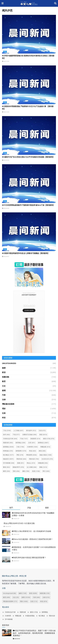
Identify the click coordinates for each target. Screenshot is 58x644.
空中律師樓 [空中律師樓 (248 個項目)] (9, 463)
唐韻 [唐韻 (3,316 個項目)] (43, 435)
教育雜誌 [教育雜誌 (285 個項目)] (21, 443)
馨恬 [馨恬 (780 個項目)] (26, 471)
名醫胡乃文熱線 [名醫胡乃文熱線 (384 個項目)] (30, 435)
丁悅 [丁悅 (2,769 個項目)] (7, 431)
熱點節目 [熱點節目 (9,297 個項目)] (8, 459)
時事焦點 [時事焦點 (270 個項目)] (8, 451)
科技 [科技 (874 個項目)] (44, 601)
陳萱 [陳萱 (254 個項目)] (7, 471)
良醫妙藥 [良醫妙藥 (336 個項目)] (43, 463)
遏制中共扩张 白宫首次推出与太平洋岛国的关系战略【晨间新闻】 (28, 157)
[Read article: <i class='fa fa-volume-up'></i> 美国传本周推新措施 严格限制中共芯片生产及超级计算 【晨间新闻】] (29, 85)
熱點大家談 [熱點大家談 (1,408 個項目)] (46, 455)
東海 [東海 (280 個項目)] (42, 451)
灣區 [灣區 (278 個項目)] (20, 455)
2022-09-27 (6, 257)
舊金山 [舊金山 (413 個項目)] (31, 463)
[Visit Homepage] (29, 3)
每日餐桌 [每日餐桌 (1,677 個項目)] (8, 455)
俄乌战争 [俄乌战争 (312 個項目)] (31, 431)
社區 (4, 413)
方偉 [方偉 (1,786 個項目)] (20, 447)
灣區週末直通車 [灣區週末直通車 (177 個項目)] (10, 601)
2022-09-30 (6, 160)
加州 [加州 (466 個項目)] (7, 435)
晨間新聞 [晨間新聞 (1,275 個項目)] (21, 451)
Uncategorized (9, 363)
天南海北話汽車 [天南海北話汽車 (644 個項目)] (10, 439)
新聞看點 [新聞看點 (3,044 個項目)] (8, 447)
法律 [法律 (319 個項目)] (46, 597)
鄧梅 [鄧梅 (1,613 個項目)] (43, 467)
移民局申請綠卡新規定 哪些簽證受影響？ (29, 558)
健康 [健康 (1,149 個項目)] (23, 593)
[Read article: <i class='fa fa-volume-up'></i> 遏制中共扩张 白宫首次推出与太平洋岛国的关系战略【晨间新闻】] (29, 135)
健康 (4, 368)
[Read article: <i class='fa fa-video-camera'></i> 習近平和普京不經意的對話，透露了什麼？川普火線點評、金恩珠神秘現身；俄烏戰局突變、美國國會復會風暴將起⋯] (7, 633)
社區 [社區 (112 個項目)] (34, 601)
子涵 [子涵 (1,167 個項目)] (24, 439)
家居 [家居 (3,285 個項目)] (33, 593)
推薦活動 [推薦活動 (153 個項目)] (45, 593)
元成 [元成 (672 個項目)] (42, 431)
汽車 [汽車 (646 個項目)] (36, 597)
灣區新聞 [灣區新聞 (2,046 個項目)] (32, 455)
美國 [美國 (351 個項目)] (21, 463)
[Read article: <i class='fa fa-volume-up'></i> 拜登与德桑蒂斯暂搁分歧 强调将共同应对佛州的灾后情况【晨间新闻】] (29, 34)
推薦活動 (6, 377)
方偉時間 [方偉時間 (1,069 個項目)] (32, 447)
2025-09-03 (16, 639)
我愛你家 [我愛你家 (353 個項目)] (8, 443)
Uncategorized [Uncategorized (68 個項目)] (10, 593)
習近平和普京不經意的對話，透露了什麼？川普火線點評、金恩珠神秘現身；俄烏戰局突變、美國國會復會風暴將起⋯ (34, 633)
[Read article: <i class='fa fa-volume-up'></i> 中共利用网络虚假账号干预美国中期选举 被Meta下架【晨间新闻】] (29, 184)
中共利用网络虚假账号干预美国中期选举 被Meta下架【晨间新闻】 (28, 205)
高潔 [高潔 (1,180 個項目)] (36, 471)
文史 (4, 386)
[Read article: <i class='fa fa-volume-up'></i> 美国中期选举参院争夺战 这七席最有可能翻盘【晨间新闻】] (29, 232)
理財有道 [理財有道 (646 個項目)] (21, 459)
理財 (4, 409)
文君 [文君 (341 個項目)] (32, 443)
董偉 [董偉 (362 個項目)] (7, 467)
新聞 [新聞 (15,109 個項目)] (26, 597)
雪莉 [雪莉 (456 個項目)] (16, 471)
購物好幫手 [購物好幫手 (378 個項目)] (18, 467)
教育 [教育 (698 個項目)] (7, 597)
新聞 (5, 52)
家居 (4, 372)
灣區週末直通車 (8, 404)
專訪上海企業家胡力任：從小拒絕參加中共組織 (31, 531)
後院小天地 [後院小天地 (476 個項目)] (49, 439)
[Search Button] (55, 3)
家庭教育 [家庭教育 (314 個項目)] (35, 439)
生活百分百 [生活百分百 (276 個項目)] (47, 459)
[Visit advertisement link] (29, 275)
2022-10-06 (6, 61)
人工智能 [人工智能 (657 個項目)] (19, 431)
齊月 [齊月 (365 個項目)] (46, 471)
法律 (4, 400)
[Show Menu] (3, 3)
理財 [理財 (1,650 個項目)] (24, 601)
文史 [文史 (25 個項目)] (16, 597)
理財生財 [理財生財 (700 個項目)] (34, 459)
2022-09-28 (6, 208)
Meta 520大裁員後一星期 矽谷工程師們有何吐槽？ (32, 539)
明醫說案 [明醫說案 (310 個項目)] (45, 447)
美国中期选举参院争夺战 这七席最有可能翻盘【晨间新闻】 (26, 253)
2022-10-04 (6, 112)
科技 (4, 418)
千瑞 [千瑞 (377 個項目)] (16, 435)
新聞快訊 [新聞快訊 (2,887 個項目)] (43, 443)
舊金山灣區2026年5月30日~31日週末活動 (19, 523)
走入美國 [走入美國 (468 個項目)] (32, 467)
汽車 (4, 395)
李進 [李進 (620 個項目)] (33, 451)
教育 (4, 381)
